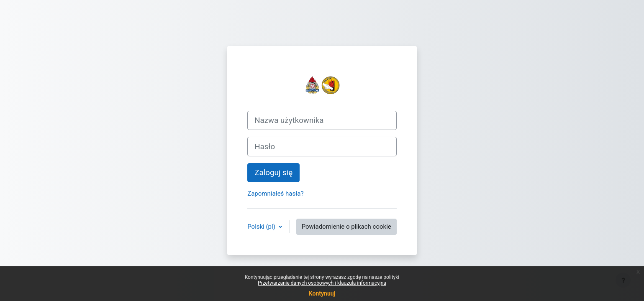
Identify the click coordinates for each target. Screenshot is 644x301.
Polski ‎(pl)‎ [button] (262, 227)
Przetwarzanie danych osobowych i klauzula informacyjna (322, 283)
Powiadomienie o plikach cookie (346, 227)
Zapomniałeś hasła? (275, 194)
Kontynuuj (322, 293)
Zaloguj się (273, 173)
